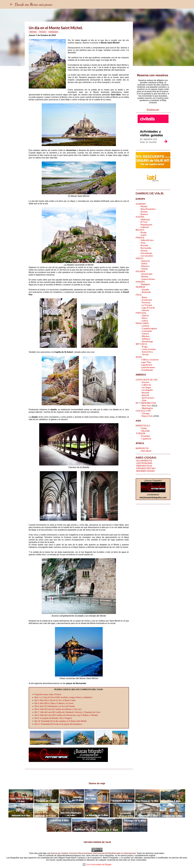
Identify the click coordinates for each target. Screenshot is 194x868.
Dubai (144, 428)
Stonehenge (147, 341)
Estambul (146, 436)
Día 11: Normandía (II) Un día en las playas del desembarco (58, 724)
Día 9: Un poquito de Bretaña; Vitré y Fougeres (53, 718)
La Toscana (147, 305)
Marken (145, 276)
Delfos (144, 264)
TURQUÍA (141, 433)
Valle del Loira (147, 240)
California (146, 385)
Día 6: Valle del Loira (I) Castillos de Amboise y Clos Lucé (58, 709)
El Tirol (144, 222)
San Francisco (148, 398)
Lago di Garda (148, 308)
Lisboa (145, 321)
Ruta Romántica (148, 209)
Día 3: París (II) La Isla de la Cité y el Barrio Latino (55, 700)
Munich (144, 206)
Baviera (144, 214)
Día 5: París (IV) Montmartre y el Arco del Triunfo (55, 706)
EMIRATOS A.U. (143, 426)
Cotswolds (147, 331)
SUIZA (139, 357)
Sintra (145, 318)
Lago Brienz (147, 365)
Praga (145, 347)
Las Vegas (146, 387)
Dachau (144, 212)
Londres (146, 326)
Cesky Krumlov (149, 349)
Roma (145, 297)
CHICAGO (141, 411)
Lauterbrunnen (148, 367)
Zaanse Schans (148, 279)
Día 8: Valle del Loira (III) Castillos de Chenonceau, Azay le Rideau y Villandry (66, 715)
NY (137, 403)
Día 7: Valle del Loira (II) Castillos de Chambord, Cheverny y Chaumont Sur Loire (67, 712)
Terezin (145, 354)
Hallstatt (145, 227)
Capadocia (146, 439)
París (143, 243)
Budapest (146, 284)
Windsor (146, 336)
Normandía (53, 32)
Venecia (145, 310)
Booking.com (153, 109)
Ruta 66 (145, 395)
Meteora (145, 266)
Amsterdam (147, 274)
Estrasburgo (147, 253)
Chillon (145, 360)
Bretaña (33, 32)
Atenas (145, 269)
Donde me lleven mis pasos (34, 4)
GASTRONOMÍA (144, 463)
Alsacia (144, 251)
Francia (43, 32)
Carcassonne (147, 256)
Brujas (144, 232)
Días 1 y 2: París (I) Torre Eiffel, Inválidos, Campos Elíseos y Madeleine (63, 697)
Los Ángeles (147, 390)
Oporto (145, 315)
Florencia (146, 302)
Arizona (145, 382)
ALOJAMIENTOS (144, 461)
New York (146, 406)
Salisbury (146, 339)
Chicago (146, 413)
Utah (144, 400)
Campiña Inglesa (149, 328)
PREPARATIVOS (144, 466)
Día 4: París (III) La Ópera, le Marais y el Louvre (54, 703)
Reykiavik (146, 292)
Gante (144, 235)
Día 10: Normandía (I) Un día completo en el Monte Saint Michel (61, 721)
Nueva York (147, 416)
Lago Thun (146, 362)
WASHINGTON (148, 403)
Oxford (145, 334)
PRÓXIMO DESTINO (146, 468)
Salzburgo (145, 219)
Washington (147, 408)
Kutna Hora (147, 352)
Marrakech (146, 451)
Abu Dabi (145, 431)
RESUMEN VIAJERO (146, 471)
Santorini (145, 261)
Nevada (145, 393)
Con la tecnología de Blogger (97, 864)
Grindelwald (147, 370)
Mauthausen (147, 225)
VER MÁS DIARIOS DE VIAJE (97, 842)
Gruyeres (154, 360)
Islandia (145, 289)
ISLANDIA (140, 287)
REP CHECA (141, 344)
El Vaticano (147, 300)
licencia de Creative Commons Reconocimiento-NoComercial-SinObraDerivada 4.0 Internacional (93, 853)
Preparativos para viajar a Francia (48, 694)
